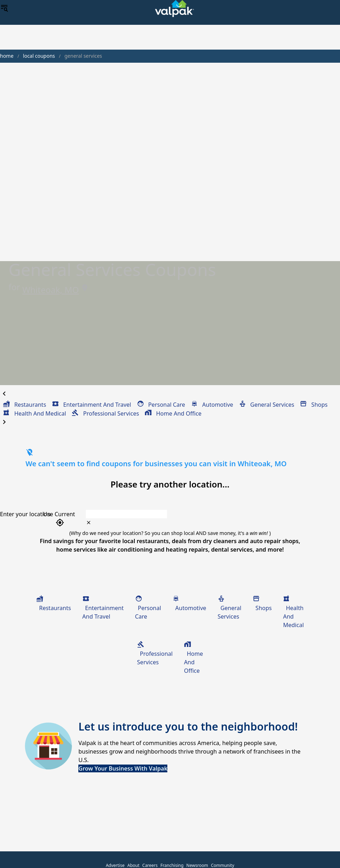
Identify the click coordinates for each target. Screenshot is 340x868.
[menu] (4, 9)
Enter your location (25, 514)
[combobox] (194, 514)
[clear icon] (89, 523)
